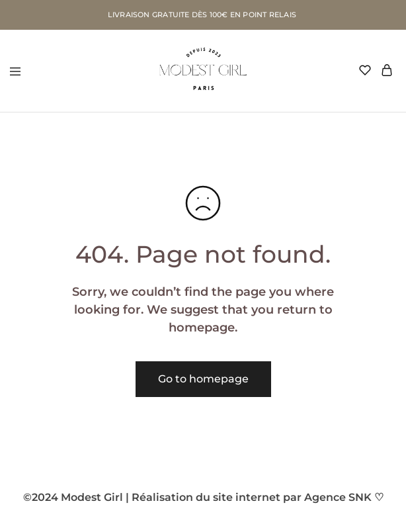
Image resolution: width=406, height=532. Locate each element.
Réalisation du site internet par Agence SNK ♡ (258, 497)
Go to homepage (203, 379)
